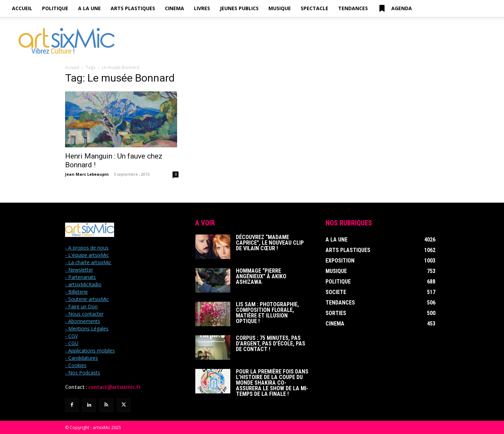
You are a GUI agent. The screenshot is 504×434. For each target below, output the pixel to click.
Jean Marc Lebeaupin (87, 174)
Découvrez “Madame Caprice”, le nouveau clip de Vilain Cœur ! (270, 243)
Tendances (353, 8)
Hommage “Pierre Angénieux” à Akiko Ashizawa (261, 276)
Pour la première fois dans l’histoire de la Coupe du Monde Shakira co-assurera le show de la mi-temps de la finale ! (272, 383)
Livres (202, 8)
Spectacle (314, 8)
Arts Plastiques (133, 8)
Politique (55, 8)
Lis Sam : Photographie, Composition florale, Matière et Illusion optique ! (267, 313)
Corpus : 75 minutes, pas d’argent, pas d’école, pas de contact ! (271, 344)
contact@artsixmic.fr (114, 387)
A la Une (89, 8)
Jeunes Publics (239, 8)
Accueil (22, 8)
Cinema (174, 8)
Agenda (395, 8)
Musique (280, 8)
